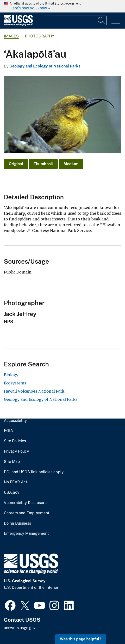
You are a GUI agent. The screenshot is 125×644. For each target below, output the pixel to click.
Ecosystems (15, 383)
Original (16, 164)
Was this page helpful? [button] (81, 639)
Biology (11, 375)
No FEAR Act (16, 482)
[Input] (75, 20)
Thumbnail (43, 164)
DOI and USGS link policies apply (34, 472)
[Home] (18, 25)
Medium (71, 164)
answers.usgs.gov (20, 628)
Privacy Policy (16, 451)
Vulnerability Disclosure (25, 503)
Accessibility (15, 421)
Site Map (12, 462)
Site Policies (15, 441)
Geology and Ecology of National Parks (45, 66)
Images (11, 36)
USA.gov (12, 492)
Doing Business (17, 523)
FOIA (8, 431)
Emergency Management (26, 534)
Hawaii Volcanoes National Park (34, 391)
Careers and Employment (27, 513)
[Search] (102, 20)
